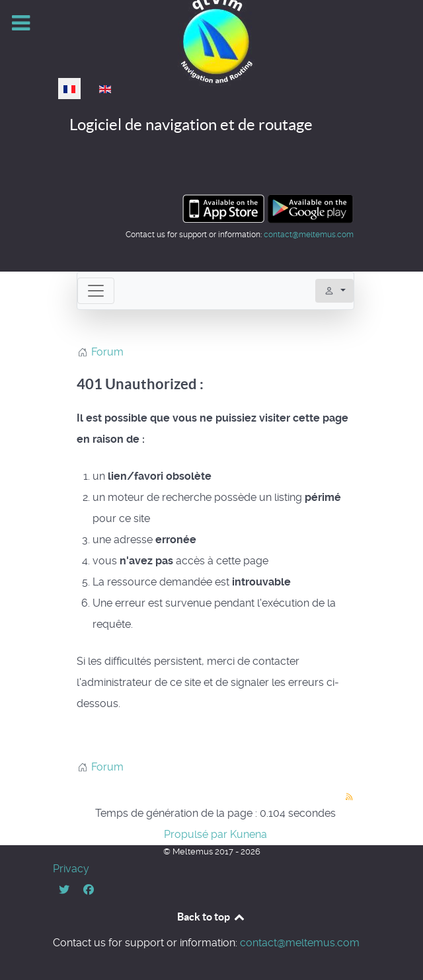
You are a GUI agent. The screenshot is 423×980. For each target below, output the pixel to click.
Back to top (211, 917)
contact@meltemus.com (309, 235)
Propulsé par (197, 834)
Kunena (249, 834)
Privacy (71, 869)
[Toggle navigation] (96, 291)
